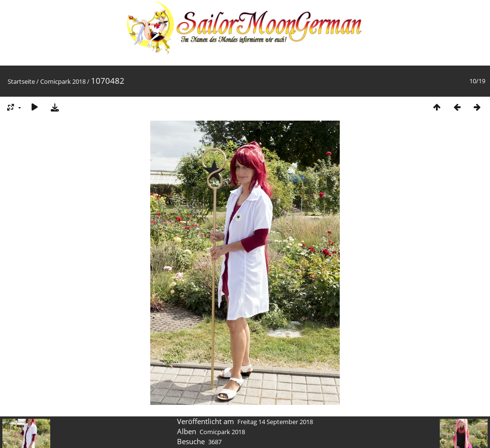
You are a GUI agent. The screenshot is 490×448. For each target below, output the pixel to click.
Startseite (21, 81)
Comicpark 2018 (63, 81)
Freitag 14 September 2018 (275, 422)
